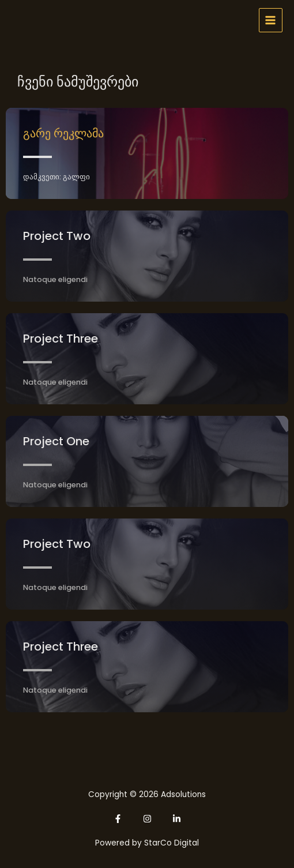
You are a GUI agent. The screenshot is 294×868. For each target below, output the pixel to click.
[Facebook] (118, 819)
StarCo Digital (171, 843)
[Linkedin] (177, 819)
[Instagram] (147, 819)
